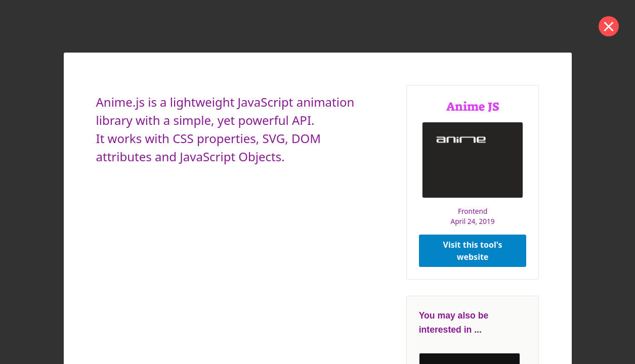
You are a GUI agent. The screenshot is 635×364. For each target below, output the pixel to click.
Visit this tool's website (473, 251)
